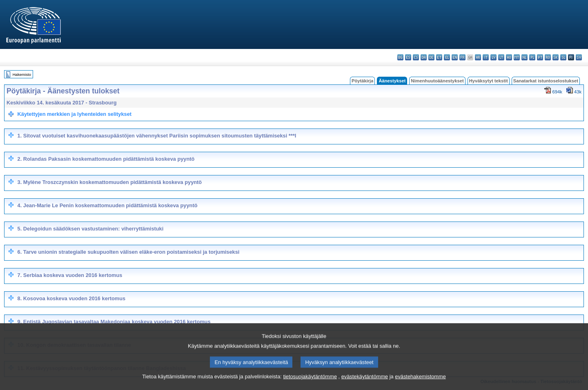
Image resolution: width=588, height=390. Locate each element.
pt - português (540, 57)
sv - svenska (579, 57)
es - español (408, 57)
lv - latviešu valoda (493, 57)
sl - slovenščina (563, 57)
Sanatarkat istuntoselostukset (546, 81)
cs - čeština (416, 57)
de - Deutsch (431, 57)
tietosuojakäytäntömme (310, 385)
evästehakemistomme (420, 385)
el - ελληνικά (447, 57)
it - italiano (486, 57)
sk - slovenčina (556, 57)
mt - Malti (517, 57)
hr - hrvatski (478, 57)
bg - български (400, 57)
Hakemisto (22, 74)
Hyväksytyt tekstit (489, 81)
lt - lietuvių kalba (501, 57)
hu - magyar (509, 57)
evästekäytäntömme (365, 385)
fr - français (462, 57)
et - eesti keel (439, 57)
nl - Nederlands (525, 57)
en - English (455, 57)
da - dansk (424, 57)
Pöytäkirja (362, 81)
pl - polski (532, 57)
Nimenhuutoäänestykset (437, 81)
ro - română (548, 57)
